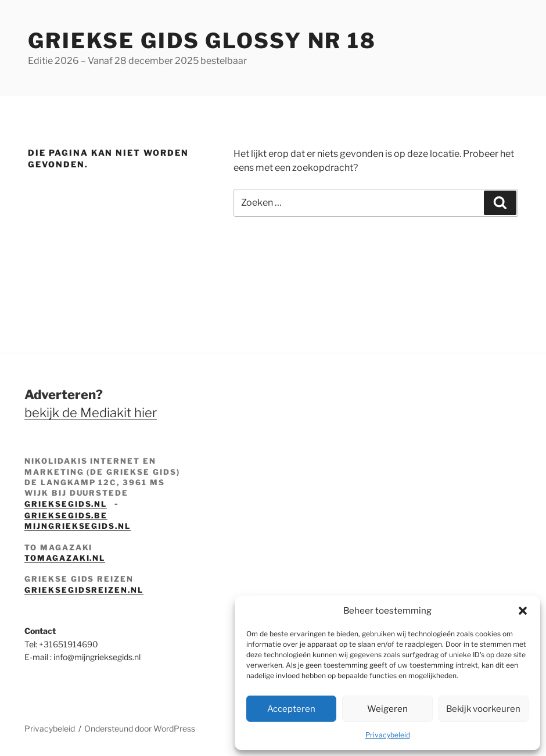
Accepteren (291, 709)
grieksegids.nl (66, 504)
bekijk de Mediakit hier (91, 413)
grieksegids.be (66, 515)
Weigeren (387, 709)
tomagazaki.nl (65, 558)
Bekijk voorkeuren (483, 709)
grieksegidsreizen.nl (84, 590)
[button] (523, 611)
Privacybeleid (388, 735)
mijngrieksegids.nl (78, 526)
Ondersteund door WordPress (140, 728)
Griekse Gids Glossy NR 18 (202, 41)
